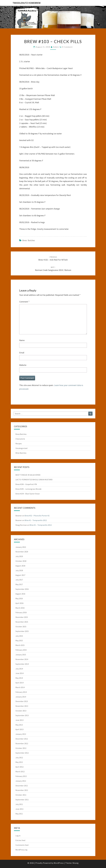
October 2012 (21, 748)
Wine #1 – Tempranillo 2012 (36, 520)
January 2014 (21, 697)
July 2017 (19, 580)
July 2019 (19, 556)
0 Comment (67, 47)
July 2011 (19, 804)
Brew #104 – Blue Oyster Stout (28, 494)
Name (22, 340)
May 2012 (19, 762)
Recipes (19, 444)
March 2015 (20, 645)
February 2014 (21, 692)
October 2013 (21, 711)
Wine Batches (21, 453)
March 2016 (20, 608)
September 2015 (22, 631)
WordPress (59, 863)
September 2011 (22, 800)
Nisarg (76, 863)
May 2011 (19, 814)
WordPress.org (21, 850)
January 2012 (21, 781)
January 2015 (21, 655)
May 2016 (19, 598)
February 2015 (21, 650)
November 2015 (22, 622)
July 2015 (19, 636)
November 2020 (22, 552)
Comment (24, 302)
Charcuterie (20, 439)
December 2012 (22, 739)
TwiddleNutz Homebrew (27, 3)
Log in (18, 836)
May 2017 (19, 584)
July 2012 (19, 758)
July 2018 (19, 570)
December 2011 (22, 786)
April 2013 (19, 729)
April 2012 (19, 767)
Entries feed (20, 840)
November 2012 (22, 743)
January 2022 (21, 547)
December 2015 (22, 617)
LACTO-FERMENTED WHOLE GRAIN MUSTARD (34, 480)
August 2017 (20, 575)
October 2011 (21, 795)
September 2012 (22, 753)
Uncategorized (21, 448)
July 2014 (19, 669)
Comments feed (22, 845)
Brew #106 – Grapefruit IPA (26, 484)
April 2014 (19, 683)
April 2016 (19, 603)
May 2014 (19, 678)
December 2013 (22, 701)
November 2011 (22, 790)
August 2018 (20, 566)
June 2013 (19, 720)
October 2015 (21, 627)
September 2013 (22, 715)
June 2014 (19, 673)
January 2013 (21, 734)
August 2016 (20, 594)
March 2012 (20, 772)
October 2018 (21, 561)
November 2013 (22, 706)
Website (23, 365)
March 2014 (20, 687)
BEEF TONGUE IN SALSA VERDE (28, 475)
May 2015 (19, 640)
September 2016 (22, 589)
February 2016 (21, 612)
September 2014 (22, 664)
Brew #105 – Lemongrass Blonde (28, 489)
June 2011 (19, 809)
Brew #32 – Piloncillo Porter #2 (37, 516)
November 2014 (22, 659)
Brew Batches (29, 240)
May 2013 (19, 725)
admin (56, 47)
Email (22, 353)
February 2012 (21, 776)
